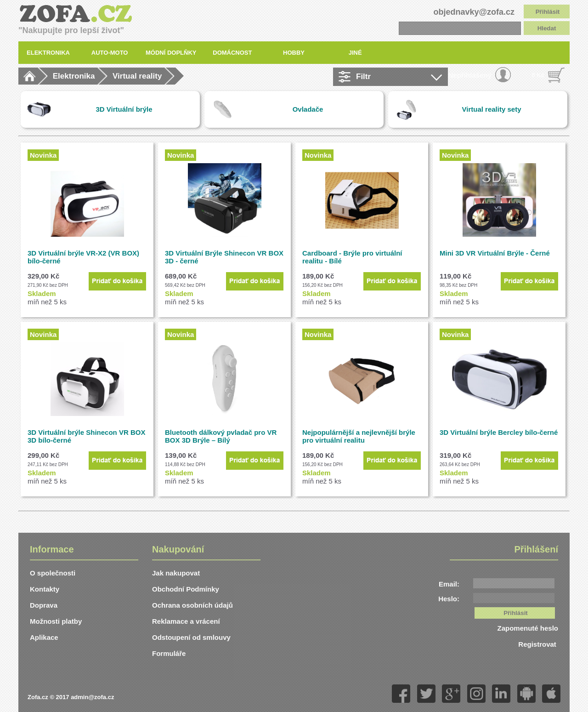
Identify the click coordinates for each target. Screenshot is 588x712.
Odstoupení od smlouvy (191, 637)
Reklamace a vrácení (186, 621)
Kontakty (45, 589)
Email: (449, 584)
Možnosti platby (56, 621)
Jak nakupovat (176, 573)
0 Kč (538, 75)
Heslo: (449, 599)
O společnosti (53, 573)
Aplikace (44, 637)
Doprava (44, 605)
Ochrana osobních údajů (192, 605)
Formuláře (169, 653)
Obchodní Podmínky (186, 589)
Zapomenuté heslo (528, 628)
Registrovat (538, 644)
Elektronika (74, 76)
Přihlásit (548, 12)
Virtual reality (137, 76)
